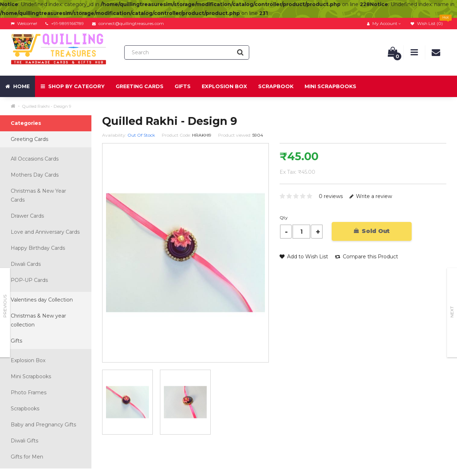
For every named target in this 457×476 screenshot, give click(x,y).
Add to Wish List (304, 257)
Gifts (183, 86)
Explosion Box (224, 86)
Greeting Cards (140, 86)
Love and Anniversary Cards (45, 232)
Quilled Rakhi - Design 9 (47, 106)
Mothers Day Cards (35, 175)
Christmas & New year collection (38, 320)
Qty (284, 217)
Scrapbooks (25, 409)
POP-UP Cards (29, 280)
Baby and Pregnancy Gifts (43, 425)
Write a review (371, 196)
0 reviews (331, 196)
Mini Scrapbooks (330, 86)
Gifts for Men (27, 457)
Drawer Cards (27, 216)
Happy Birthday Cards (38, 248)
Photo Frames (29, 393)
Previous (5, 306)
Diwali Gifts (24, 441)
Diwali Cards (26, 264)
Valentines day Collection (42, 300)
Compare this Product (366, 257)
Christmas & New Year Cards (38, 195)
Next (452, 312)
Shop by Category (73, 86)
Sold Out (372, 231)
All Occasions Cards (35, 159)
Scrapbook (276, 86)
